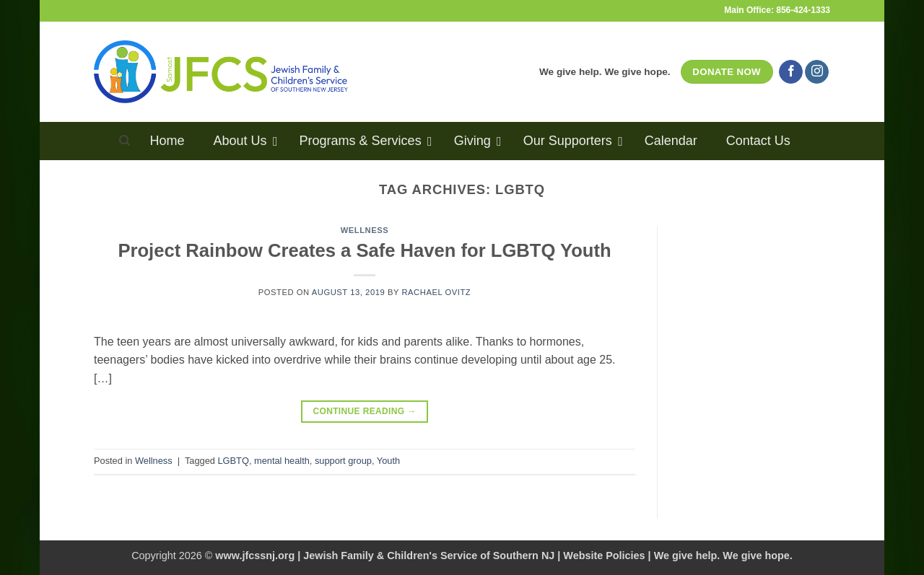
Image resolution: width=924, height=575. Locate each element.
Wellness (365, 230)
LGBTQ (233, 461)
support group (343, 461)
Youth (388, 461)
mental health (282, 461)
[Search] (125, 141)
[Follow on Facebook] (791, 72)
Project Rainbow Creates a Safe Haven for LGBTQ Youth (364, 250)
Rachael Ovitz (436, 292)
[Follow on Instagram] (817, 72)
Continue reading (364, 412)
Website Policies (604, 556)
